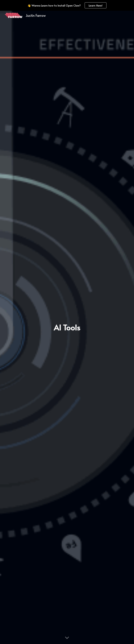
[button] (67, 638)
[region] (67, 5)
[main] (67, 327)
